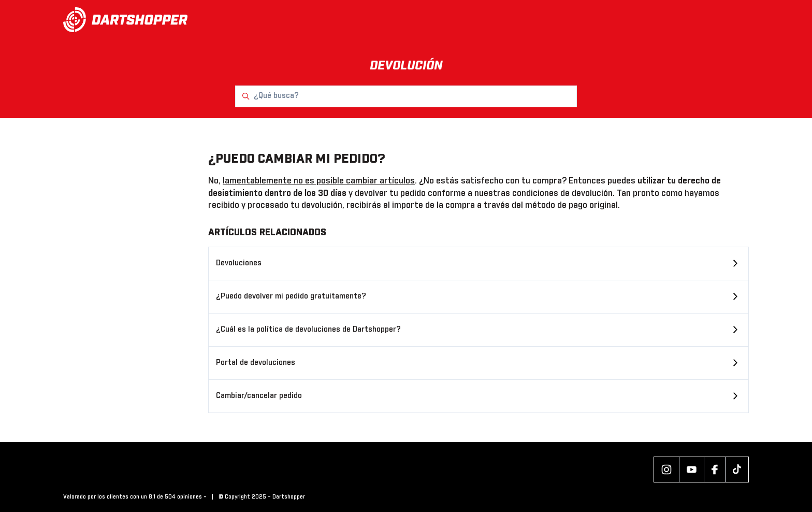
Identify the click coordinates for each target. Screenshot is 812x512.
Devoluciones (239, 263)
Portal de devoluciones (256, 363)
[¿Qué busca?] (406, 96)
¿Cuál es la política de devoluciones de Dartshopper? (308, 330)
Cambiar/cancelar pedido (259, 396)
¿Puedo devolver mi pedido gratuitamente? (291, 296)
